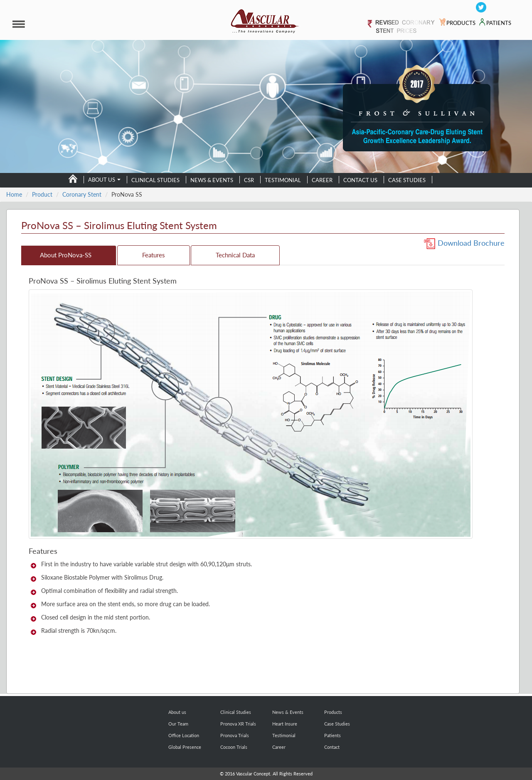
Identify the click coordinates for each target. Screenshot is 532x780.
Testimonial (283, 180)
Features (154, 255)
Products (333, 712)
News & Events (212, 180)
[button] (93, 24)
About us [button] (104, 180)
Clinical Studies (155, 180)
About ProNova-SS (66, 255)
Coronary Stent (82, 194)
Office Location (184, 735)
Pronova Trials (235, 735)
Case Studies (407, 180)
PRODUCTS (457, 23)
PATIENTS (495, 23)
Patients (332, 735)
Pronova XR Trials (238, 724)
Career (322, 180)
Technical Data (235, 255)
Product (42, 194)
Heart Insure (285, 724)
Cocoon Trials (234, 747)
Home (14, 194)
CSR (249, 180)
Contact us (360, 180)
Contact (332, 747)
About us (177, 712)
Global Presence (185, 747)
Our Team (178, 724)
